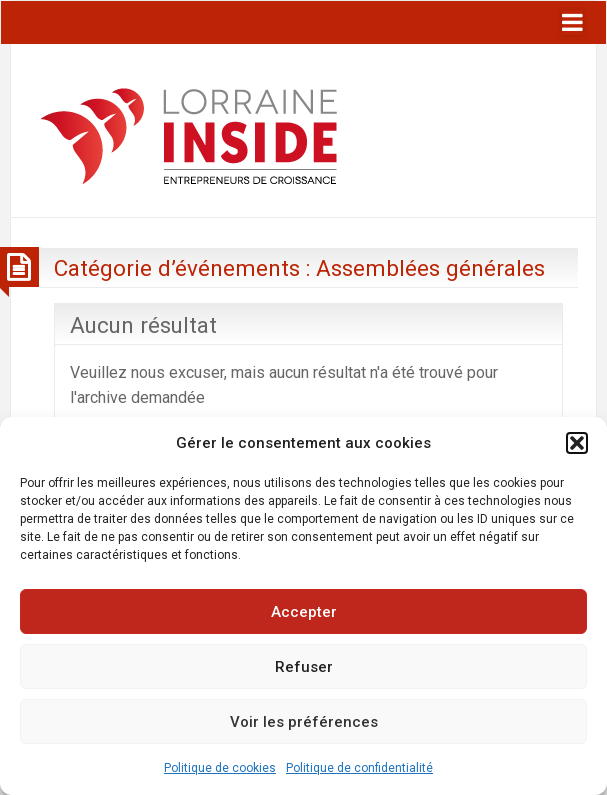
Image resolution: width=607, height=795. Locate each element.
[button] (577, 443)
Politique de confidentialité (359, 768)
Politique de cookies (220, 768)
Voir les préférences (304, 722)
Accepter (304, 612)
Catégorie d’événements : (299, 268)
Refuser (304, 667)
